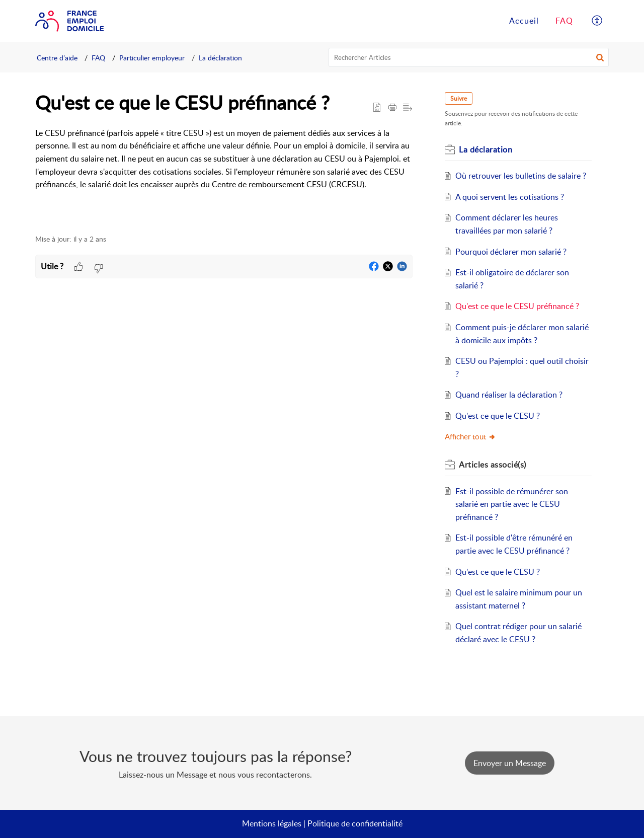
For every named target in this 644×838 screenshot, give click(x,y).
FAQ (98, 58)
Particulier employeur (152, 58)
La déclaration (220, 58)
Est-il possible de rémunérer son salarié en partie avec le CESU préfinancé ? (512, 504)
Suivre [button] (459, 98)
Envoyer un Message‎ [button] (510, 763)
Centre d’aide (57, 58)
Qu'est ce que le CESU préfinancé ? (517, 306)
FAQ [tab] (564, 21)
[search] (469, 57)
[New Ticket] (510, 763)
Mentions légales (272, 823)
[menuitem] (597, 21)
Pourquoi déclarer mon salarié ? (511, 252)
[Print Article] (392, 108)
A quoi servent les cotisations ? (510, 197)
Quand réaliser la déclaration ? (509, 395)
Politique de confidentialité (355, 823)
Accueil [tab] (524, 21)
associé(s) (493, 465)
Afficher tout (470, 436)
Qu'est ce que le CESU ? (498, 416)
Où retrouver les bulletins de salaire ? (521, 176)
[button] (600, 57)
